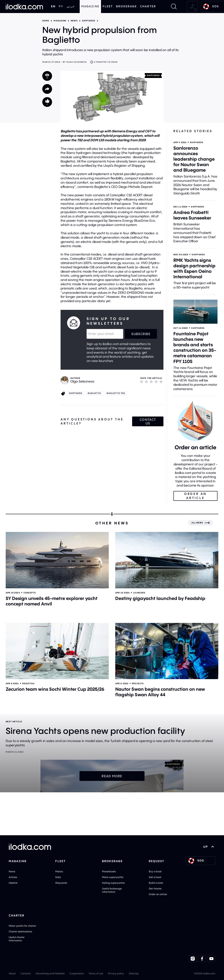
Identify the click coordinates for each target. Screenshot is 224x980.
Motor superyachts (113, 877)
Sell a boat (155, 877)
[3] (151, 381)
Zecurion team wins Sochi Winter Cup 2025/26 (55, 689)
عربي (71, 6)
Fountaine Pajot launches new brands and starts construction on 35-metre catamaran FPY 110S (195, 347)
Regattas (28, 683)
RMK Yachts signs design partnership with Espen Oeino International (194, 268)
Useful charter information (17, 939)
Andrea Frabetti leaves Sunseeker (192, 215)
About (12, 973)
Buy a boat (155, 871)
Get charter (155, 888)
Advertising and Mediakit (50, 973)
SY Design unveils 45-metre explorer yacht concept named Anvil (52, 601)
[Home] (24, 7)
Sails (58, 877)
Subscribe (141, 334)
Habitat (13, 883)
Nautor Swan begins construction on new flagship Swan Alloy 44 (160, 692)
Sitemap (134, 973)
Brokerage (126, 6)
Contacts (26, 973)
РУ (61, 6)
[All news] (201, 523)
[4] (156, 381)
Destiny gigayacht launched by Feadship (160, 598)
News (74, 21)
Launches (139, 593)
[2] (146, 381)
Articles (13, 877)
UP (209, 847)
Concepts (30, 593)
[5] (161, 381)
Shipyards (89, 21)
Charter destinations (20, 931)
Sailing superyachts (113, 883)
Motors (59, 871)
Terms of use (96, 973)
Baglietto (95, 393)
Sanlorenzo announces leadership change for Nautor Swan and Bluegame (194, 159)
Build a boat (156, 883)
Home (46, 21)
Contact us (148, 421)
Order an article (158, 894)
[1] (141, 381)
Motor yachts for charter (22, 926)
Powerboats (109, 871)
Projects (138, 683)
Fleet (108, 6)
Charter (148, 6)
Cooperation (77, 973)
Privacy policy (116, 973)
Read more (112, 776)
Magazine (90, 6)
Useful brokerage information (112, 890)
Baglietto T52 (116, 393)
